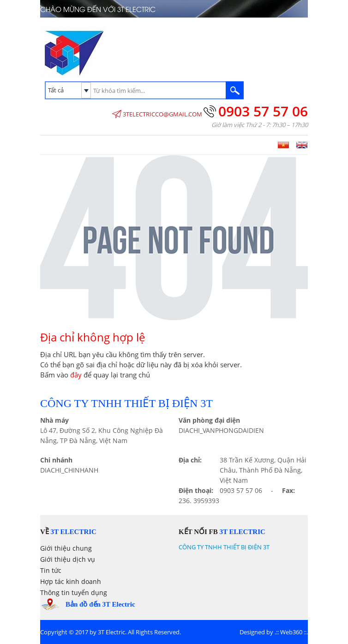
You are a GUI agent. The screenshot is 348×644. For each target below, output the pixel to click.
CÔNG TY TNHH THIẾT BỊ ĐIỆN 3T (224, 547)
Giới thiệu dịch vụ (68, 559)
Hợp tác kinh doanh (71, 581)
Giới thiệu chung (66, 548)
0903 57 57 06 (263, 111)
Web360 (291, 632)
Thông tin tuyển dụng (74, 592)
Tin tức (51, 570)
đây (76, 375)
